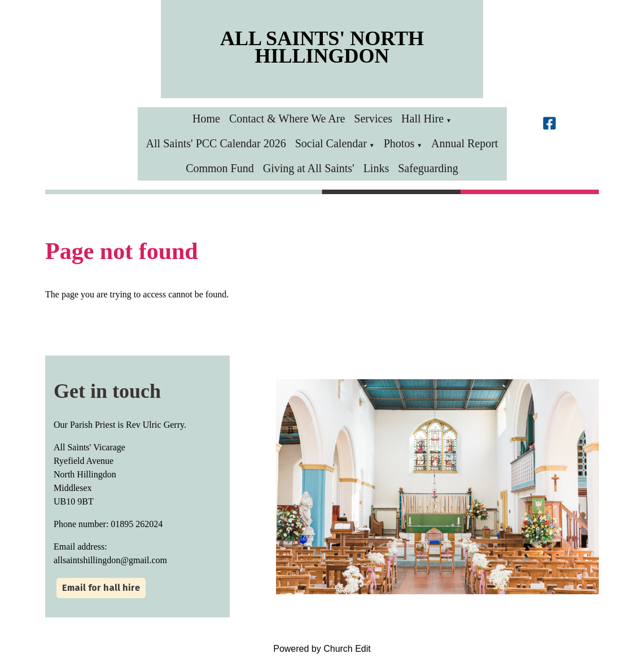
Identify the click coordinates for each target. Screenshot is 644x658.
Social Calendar (331, 143)
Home (206, 119)
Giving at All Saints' (309, 168)
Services (373, 119)
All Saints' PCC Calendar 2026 (216, 143)
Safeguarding (428, 168)
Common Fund (220, 168)
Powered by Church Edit (322, 649)
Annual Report (465, 143)
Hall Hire (422, 119)
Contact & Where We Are (287, 119)
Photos (399, 143)
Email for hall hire (101, 588)
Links (376, 168)
